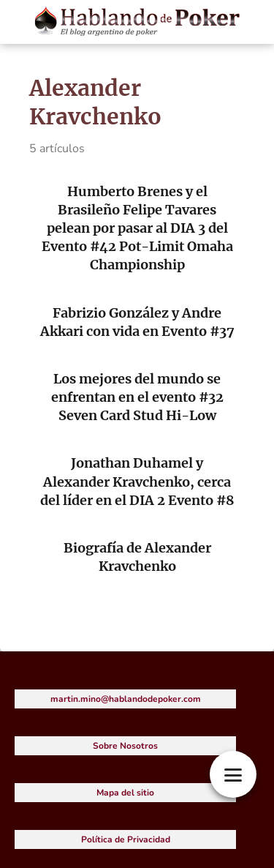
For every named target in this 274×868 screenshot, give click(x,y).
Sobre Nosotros (125, 746)
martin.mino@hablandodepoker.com (126, 699)
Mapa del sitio (125, 793)
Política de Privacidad (126, 839)
